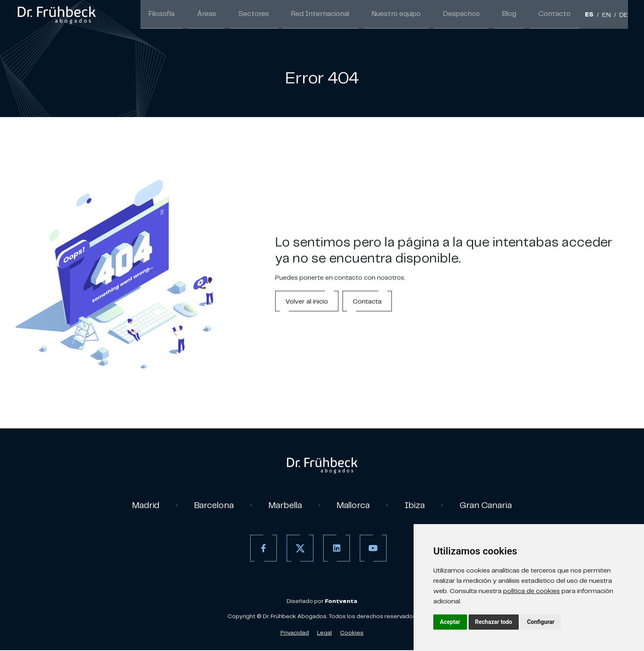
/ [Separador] (598, 16)
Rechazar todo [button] (494, 622)
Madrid (140, 505)
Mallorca (355, 505)
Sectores (287, 15)
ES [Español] (589, 16)
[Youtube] (372, 549)
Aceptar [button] (450, 622)
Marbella (284, 505)
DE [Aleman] (624, 16)
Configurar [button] (541, 622)
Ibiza (419, 505)
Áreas (246, 15)
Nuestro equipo (416, 15)
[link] (56, 15)
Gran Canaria (491, 505)
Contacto (558, 15)
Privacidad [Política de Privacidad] (295, 633)
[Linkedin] (335, 549)
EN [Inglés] (606, 16)
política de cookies (531, 591)
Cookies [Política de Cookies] (352, 633)
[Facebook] (262, 549)
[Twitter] (299, 549)
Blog (518, 15)
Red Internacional (347, 15)
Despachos (475, 15)
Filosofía (206, 15)
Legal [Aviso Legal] (324, 633)
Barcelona (210, 505)
